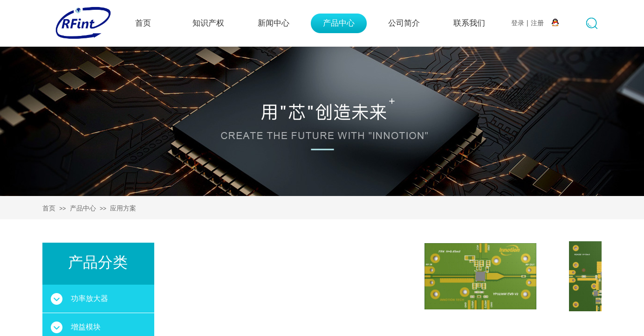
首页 (143, 23)
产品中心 (339, 23)
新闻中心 (274, 23)
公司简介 (404, 23)
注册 (537, 23)
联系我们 (469, 23)
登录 (518, 23)
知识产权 (208, 23)
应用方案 (123, 208)
